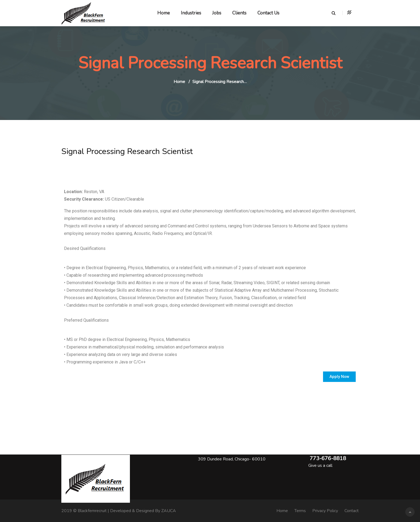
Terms (300, 511)
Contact (352, 511)
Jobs (217, 13)
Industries (191, 13)
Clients (239, 13)
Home (164, 13)
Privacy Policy (325, 511)
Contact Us (268, 13)
